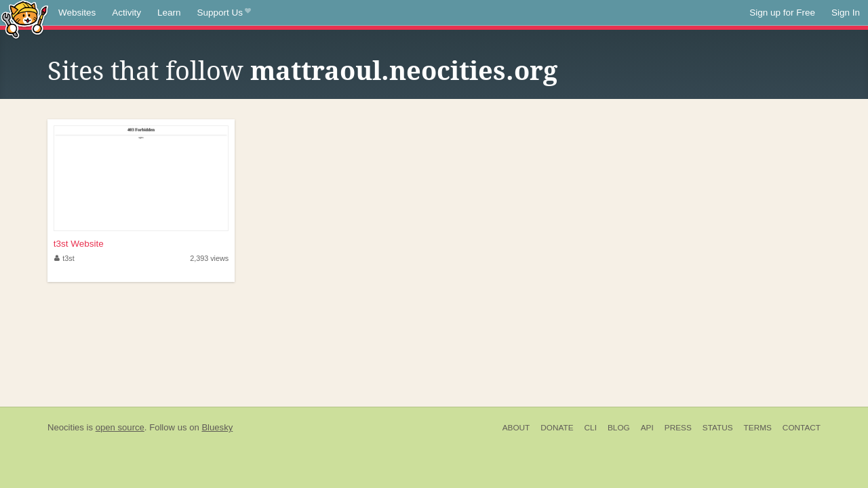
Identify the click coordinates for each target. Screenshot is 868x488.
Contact (802, 428)
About (516, 428)
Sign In (846, 13)
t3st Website (79, 244)
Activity (126, 13)
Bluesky (217, 427)
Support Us (224, 13)
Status (718, 428)
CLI (591, 428)
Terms (758, 428)
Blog (619, 428)
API (647, 428)
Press (678, 428)
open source (120, 427)
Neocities (66, 427)
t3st (64, 258)
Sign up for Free (782, 13)
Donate (557, 428)
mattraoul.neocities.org (404, 71)
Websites (77, 13)
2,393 (209, 258)
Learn (169, 13)
